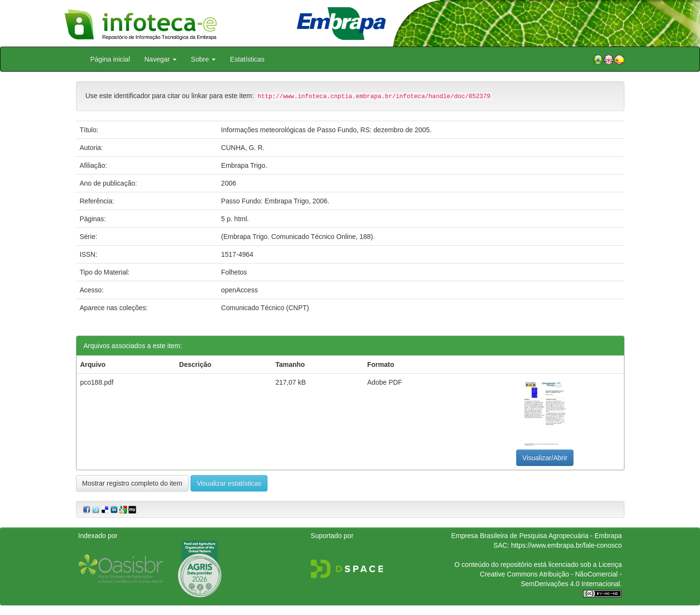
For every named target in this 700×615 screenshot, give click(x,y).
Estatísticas (247, 59)
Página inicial (110, 59)
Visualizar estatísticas (229, 483)
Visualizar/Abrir (545, 458)
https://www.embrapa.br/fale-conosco (566, 545)
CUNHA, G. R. (243, 148)
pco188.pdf (97, 382)
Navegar (160, 59)
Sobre (203, 59)
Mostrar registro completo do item (133, 483)
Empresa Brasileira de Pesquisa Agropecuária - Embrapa (537, 536)
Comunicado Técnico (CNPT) (265, 308)
